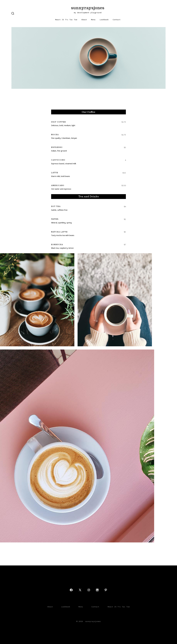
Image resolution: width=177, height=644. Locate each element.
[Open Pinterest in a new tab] (106, 590)
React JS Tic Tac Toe (66, 20)
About (84, 20)
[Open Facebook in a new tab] (71, 590)
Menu (93, 20)
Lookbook (104, 20)
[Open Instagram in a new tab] (89, 590)
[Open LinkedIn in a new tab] (97, 590)
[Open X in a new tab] (80, 590)
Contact (117, 20)
